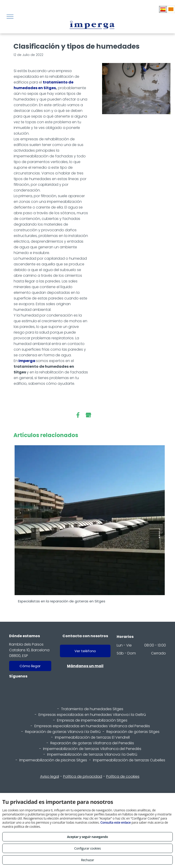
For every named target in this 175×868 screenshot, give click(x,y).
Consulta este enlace (115, 822)
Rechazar (87, 860)
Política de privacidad (83, 776)
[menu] (10, 17)
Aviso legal (50, 776)
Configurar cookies (88, 848)
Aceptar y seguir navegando (87, 837)
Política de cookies (123, 776)
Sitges (50, 88)
